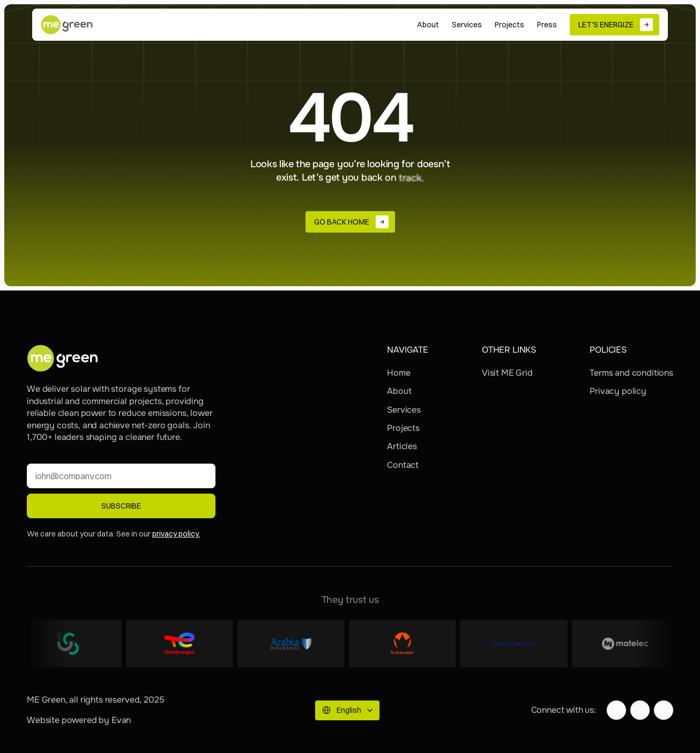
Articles (402, 446)
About (399, 391)
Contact (403, 465)
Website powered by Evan (79, 720)
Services (404, 410)
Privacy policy (618, 391)
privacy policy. (176, 534)
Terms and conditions (631, 373)
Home (399, 373)
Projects (403, 428)
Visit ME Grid (507, 373)
